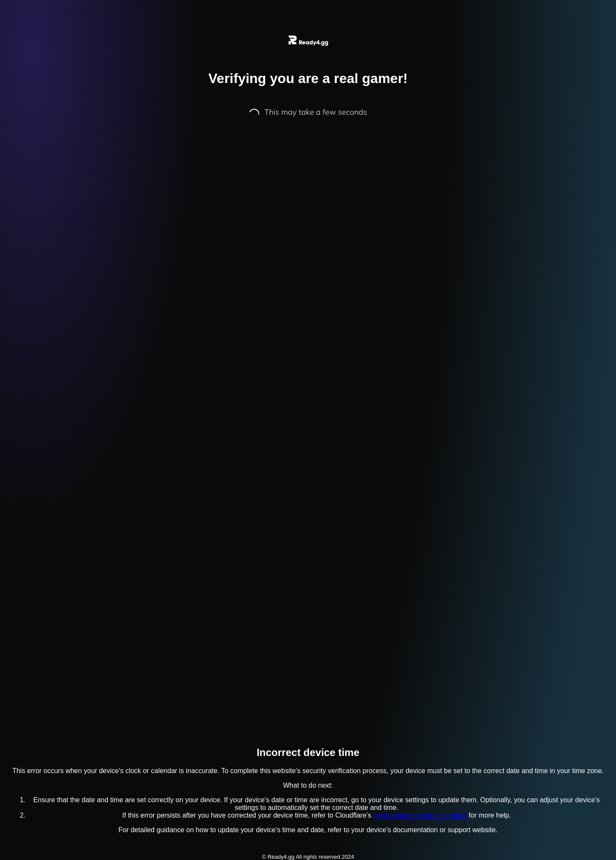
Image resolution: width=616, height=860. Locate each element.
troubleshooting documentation (420, 815)
